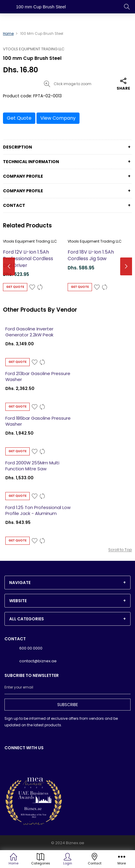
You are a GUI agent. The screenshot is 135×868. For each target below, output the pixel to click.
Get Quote (19, 118)
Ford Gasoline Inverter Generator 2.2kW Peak (29, 332)
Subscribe (68, 705)
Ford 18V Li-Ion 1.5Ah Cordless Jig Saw (91, 255)
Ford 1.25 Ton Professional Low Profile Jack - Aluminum (38, 511)
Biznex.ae (75, 843)
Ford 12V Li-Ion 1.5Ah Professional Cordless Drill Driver (28, 259)
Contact (14, 205)
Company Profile (23, 176)
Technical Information (31, 162)
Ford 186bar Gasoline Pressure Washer (38, 421)
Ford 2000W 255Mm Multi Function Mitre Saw (32, 466)
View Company (58, 118)
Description (18, 147)
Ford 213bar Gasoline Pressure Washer (38, 377)
